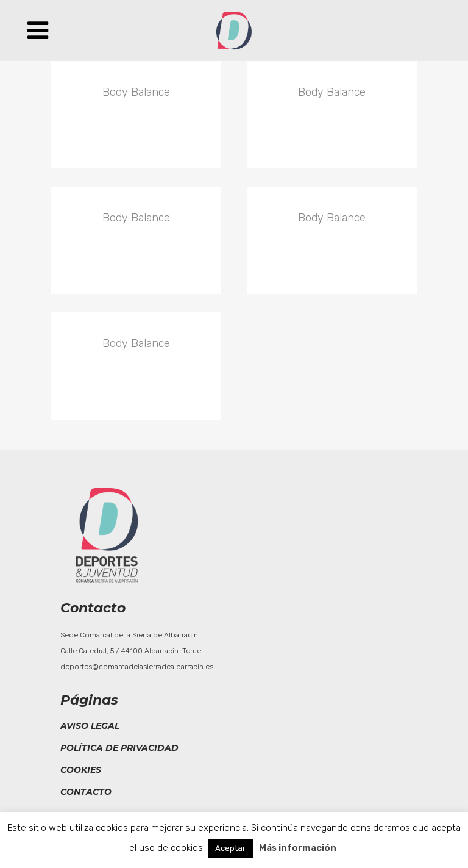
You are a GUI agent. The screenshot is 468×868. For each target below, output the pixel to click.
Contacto (86, 792)
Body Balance (136, 92)
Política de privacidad (119, 748)
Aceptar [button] (230, 848)
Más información (298, 848)
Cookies (81, 770)
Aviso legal (90, 726)
